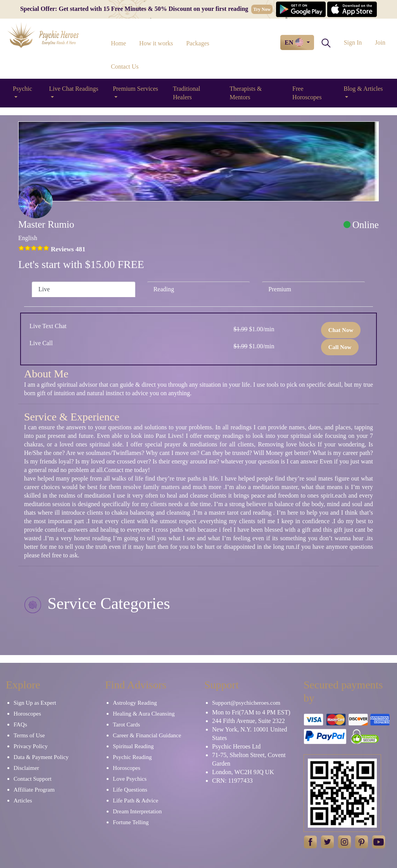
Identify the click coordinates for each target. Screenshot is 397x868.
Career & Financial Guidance (147, 735)
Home (118, 43)
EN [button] (295, 42)
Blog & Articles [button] (363, 89)
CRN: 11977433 (232, 781)
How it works (156, 43)
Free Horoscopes (307, 93)
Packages (198, 43)
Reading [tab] (164, 289)
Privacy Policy (31, 746)
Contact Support (33, 779)
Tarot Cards (126, 724)
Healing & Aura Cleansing (144, 714)
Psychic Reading (132, 757)
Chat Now (341, 330)
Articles (23, 801)
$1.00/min (254, 329)
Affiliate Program (34, 790)
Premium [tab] (280, 289)
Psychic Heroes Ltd (236, 746)
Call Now (340, 347)
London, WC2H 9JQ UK (243, 772)
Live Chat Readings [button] (73, 89)
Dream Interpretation (137, 811)
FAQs (20, 724)
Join (380, 42)
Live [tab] (44, 289)
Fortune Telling (131, 822)
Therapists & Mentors (246, 93)
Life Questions (130, 790)
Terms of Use (29, 735)
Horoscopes (27, 714)
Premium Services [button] (135, 89)
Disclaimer (26, 768)
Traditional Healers (187, 93)
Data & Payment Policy (41, 757)
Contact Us (125, 67)
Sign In (353, 42)
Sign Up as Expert (35, 703)
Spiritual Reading (133, 746)
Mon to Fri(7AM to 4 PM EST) (251, 712)
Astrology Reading (135, 703)
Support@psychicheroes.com (246, 703)
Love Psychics (130, 779)
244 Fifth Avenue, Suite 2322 (249, 721)
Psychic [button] (22, 89)
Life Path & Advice (135, 801)
